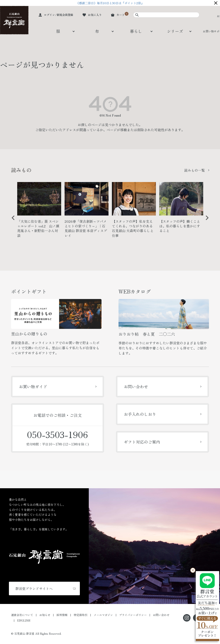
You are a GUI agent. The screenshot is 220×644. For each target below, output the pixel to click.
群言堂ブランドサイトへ (34, 588)
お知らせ (45, 615)
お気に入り (95, 15)
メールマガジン (103, 615)
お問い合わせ (136, 386)
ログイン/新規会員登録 (59, 15)
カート (121, 15)
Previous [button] (12, 221)
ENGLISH (24, 620)
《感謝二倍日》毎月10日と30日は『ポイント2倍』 (110, 3)
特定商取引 (81, 615)
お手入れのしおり (140, 414)
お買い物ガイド (33, 386)
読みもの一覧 (195, 170)
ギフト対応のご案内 (142, 442)
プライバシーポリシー (133, 615)
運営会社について (22, 615)
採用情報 (62, 615)
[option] (39, 212)
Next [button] (206, 221)
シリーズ (175, 31)
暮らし (136, 31)
